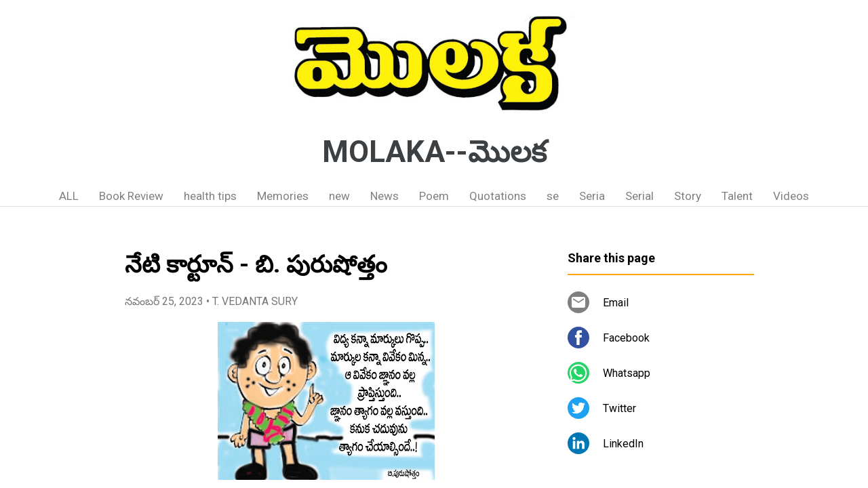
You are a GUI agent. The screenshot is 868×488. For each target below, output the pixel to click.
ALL (69, 196)
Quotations (498, 196)
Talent (737, 196)
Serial (639, 196)
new (339, 196)
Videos (791, 196)
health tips (210, 196)
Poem (434, 196)
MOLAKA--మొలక (434, 152)
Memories (283, 196)
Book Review (131, 196)
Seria (592, 196)
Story (688, 196)
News (384, 196)
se (553, 196)
